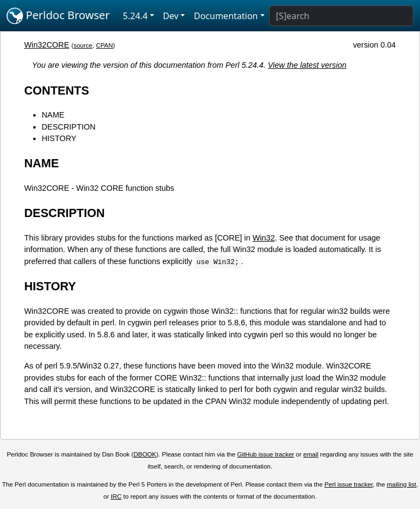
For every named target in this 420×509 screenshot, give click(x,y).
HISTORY (59, 138)
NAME (53, 115)
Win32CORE (46, 45)
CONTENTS (57, 90)
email (311, 454)
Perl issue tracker (348, 484)
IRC (116, 496)
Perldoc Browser (58, 16)
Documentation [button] (226, 16)
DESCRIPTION (68, 127)
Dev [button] (171, 16)
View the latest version (307, 65)
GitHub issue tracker (266, 454)
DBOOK (145, 454)
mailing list (401, 484)
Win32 (264, 238)
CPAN (104, 45)
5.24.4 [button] (135, 16)
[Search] (341, 16)
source (83, 45)
